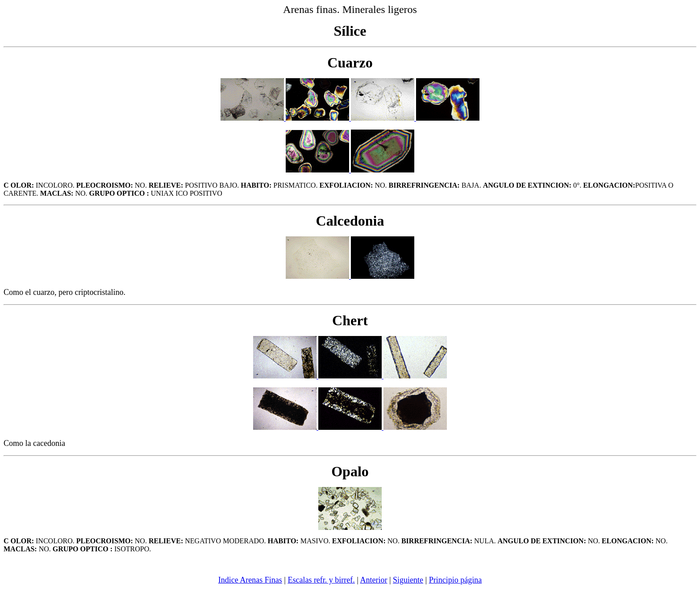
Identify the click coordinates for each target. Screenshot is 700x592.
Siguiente (408, 580)
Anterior (373, 580)
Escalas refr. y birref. (321, 580)
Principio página (455, 580)
